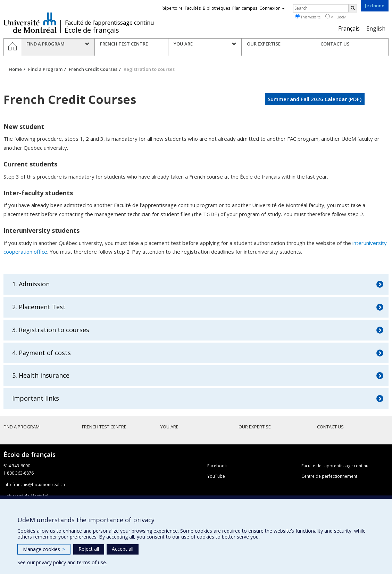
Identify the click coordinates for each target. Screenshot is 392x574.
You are (169, 427)
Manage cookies (44, 549)
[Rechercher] (353, 8)
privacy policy (51, 562)
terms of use (91, 562)
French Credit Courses (93, 69)
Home (15, 69)
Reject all (89, 549)
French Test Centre (104, 427)
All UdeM (336, 17)
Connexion (272, 8)
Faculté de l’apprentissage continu (109, 23)
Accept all (123, 549)
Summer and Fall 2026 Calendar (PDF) (315, 99)
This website (308, 17)
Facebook (217, 466)
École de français (92, 30)
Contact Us (330, 427)
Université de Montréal (30, 23)
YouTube (216, 476)
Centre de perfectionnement (329, 476)
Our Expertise (255, 427)
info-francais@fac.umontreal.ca (34, 485)
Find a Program (45, 69)
